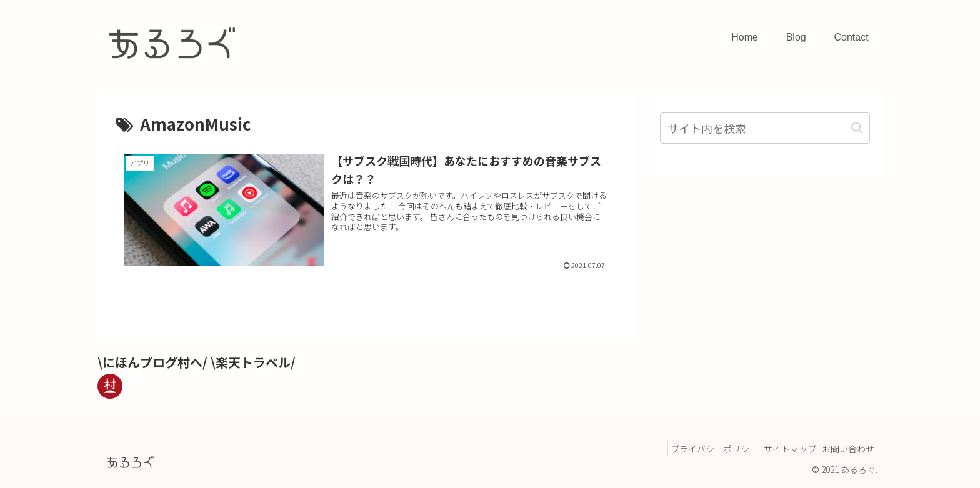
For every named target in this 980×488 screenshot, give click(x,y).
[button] (857, 128)
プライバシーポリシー (696, 449)
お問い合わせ (844, 449)
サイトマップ (779, 449)
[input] (765, 128)
